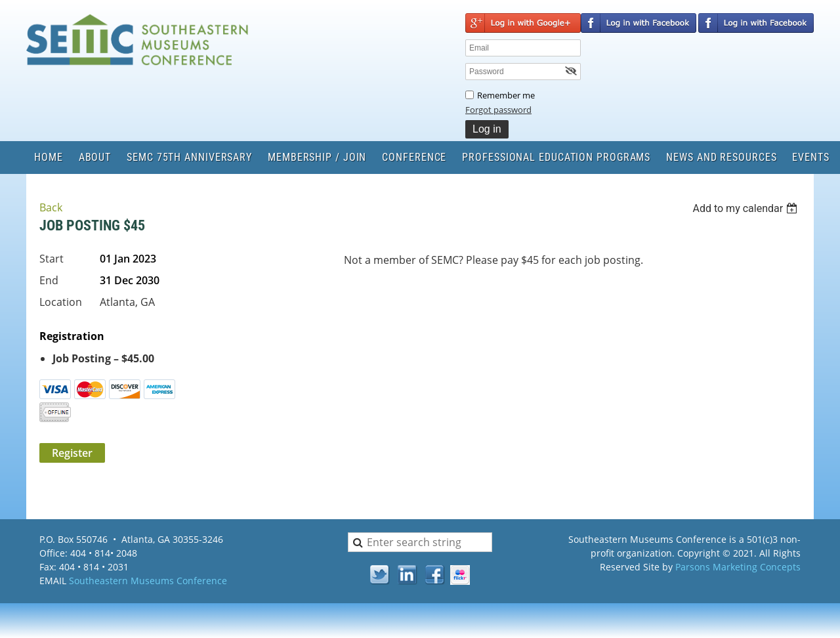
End (49, 280)
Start (52, 259)
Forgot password (498, 110)
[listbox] (746, 208)
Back (51, 207)
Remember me (506, 95)
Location (61, 302)
